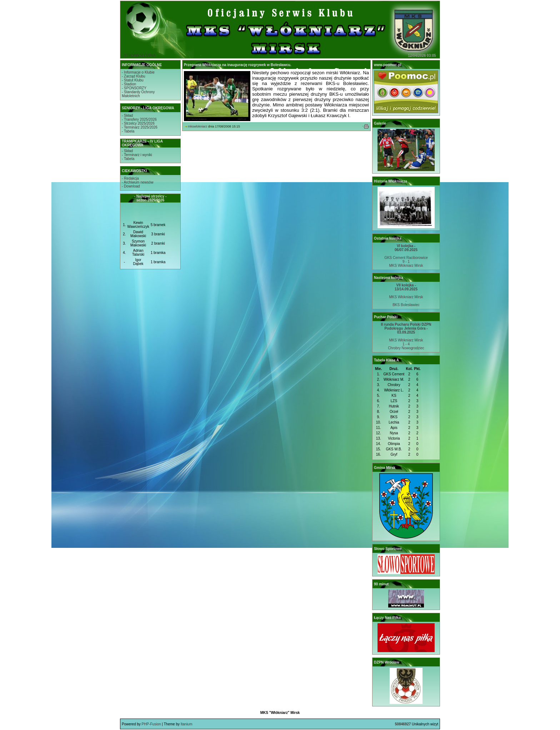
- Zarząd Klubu (134, 76)
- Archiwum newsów (137, 182)
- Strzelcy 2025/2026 (138, 123)
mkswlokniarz (197, 126)
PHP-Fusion (151, 724)
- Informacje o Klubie (138, 72)
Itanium (187, 724)
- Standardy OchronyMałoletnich (138, 94)
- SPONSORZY (134, 88)
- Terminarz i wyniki (137, 155)
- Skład (127, 116)
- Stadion (129, 84)
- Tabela (128, 131)
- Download (131, 186)
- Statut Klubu (133, 80)
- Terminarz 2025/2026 (140, 127)
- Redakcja (130, 178)
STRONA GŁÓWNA (140, 56)
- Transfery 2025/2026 (139, 119)
